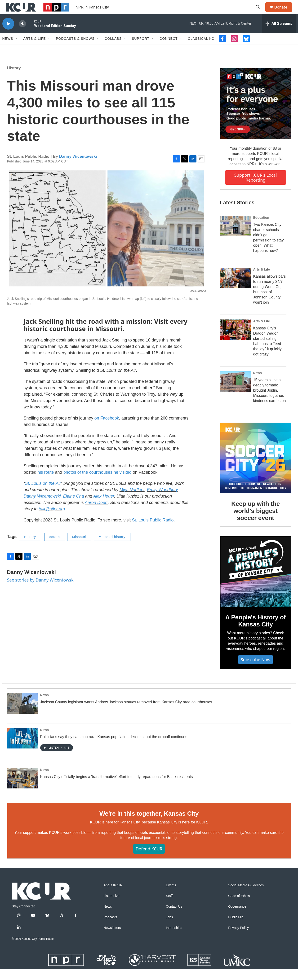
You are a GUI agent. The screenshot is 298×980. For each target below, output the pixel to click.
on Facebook (107, 429)
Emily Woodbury (162, 500)
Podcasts (111, 928)
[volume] (22, 34)
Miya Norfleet (132, 500)
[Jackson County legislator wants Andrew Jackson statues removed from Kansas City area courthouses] (22, 714)
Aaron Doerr (96, 513)
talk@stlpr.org (52, 520)
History (14, 79)
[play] (8, 34)
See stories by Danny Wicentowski (41, 591)
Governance (237, 917)
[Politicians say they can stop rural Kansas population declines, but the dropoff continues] (22, 749)
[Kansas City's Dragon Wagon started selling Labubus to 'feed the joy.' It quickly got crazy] (236, 340)
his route (46, 483)
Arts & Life (35, 49)
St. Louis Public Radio (153, 531)
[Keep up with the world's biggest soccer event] (256, 469)
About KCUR (113, 896)
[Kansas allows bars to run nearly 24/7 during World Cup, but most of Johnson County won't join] (236, 289)
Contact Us (174, 917)
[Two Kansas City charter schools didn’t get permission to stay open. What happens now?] (236, 237)
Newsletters (112, 938)
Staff (169, 907)
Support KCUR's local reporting (256, 188)
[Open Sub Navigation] (17, 49)
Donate (284, 12)
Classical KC (201, 49)
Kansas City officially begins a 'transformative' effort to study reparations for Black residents (117, 787)
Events (171, 896)
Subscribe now (256, 670)
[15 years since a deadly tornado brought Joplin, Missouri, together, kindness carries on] (236, 392)
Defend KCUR (149, 859)
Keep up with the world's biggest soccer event (256, 521)
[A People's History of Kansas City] (256, 582)
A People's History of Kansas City (256, 631)
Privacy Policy (238, 938)
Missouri (79, 547)
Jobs (169, 928)
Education (261, 228)
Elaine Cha (73, 507)
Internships (174, 938)
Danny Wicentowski (78, 167)
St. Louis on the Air (43, 494)
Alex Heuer (104, 507)
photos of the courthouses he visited (98, 483)
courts (54, 547)
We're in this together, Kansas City (149, 824)
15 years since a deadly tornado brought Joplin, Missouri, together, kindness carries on (270, 401)
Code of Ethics (239, 907)
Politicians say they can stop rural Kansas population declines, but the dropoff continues (114, 747)
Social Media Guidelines (246, 896)
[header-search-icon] (260, 13)
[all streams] (279, 34)
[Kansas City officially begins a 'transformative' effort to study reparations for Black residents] (22, 789)
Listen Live (112, 907)
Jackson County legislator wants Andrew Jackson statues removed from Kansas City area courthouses (126, 713)
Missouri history (112, 547)
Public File (236, 928)
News (8, 49)
